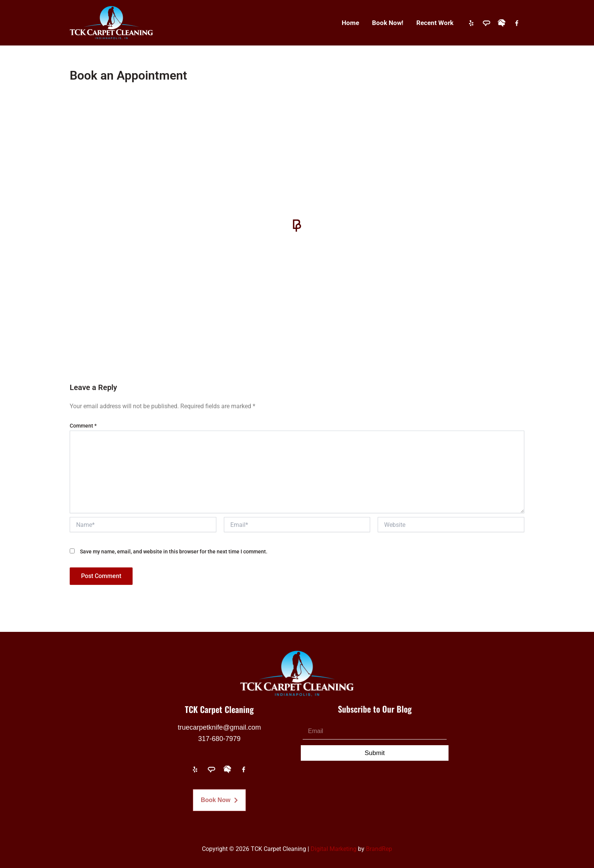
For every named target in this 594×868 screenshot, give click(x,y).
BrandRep (379, 849)
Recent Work (435, 23)
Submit (375, 753)
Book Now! (388, 23)
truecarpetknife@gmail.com (219, 727)
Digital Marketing (334, 849)
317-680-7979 (219, 739)
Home (350, 23)
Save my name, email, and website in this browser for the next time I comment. (174, 552)
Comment (83, 426)
